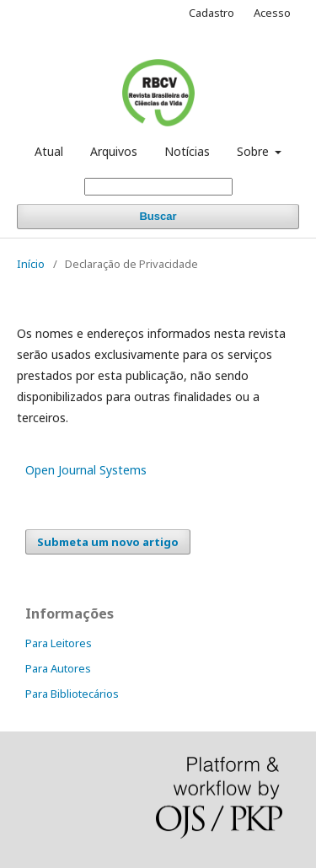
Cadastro (212, 13)
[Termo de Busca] (158, 187)
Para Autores (58, 668)
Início (31, 264)
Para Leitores (59, 643)
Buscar (158, 216)
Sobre (254, 151)
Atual (49, 151)
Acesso (272, 13)
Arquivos (114, 151)
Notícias (187, 151)
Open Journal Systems (86, 470)
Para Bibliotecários (72, 694)
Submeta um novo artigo (108, 542)
